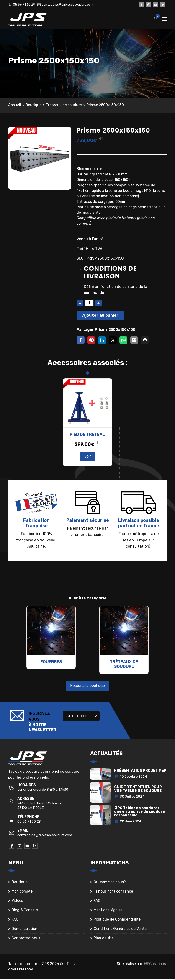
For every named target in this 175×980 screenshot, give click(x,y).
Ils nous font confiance (113, 892)
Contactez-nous (26, 939)
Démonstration (24, 930)
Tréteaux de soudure (64, 106)
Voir (88, 457)
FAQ (15, 920)
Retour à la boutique (87, 687)
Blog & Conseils (25, 911)
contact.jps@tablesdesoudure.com (68, 5)
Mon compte (22, 892)
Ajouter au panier (100, 316)
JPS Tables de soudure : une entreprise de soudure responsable (139, 813)
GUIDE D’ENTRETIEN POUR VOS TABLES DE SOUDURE (138, 790)
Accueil (15, 106)
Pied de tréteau (88, 436)
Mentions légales (108, 911)
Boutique (33, 106)
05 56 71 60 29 (24, 5)
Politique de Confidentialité (117, 920)
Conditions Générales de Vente (120, 930)
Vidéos (17, 902)
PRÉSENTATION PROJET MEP (140, 772)
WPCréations (155, 965)
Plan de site (104, 939)
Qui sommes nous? (110, 883)
